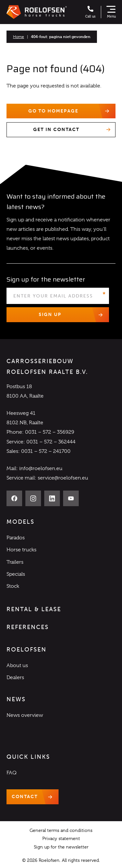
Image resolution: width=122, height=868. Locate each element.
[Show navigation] (111, 12)
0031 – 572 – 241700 (46, 451)
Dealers (15, 677)
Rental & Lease (34, 609)
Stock (13, 586)
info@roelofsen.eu (41, 468)
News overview (25, 715)
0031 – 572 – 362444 (51, 442)
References (28, 627)
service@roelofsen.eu (63, 478)
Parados (16, 538)
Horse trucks (21, 550)
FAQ (12, 773)
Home (19, 37)
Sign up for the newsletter (61, 847)
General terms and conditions (61, 830)
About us (17, 665)
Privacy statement (61, 838)
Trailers (15, 562)
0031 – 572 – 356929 (50, 432)
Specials (16, 574)
